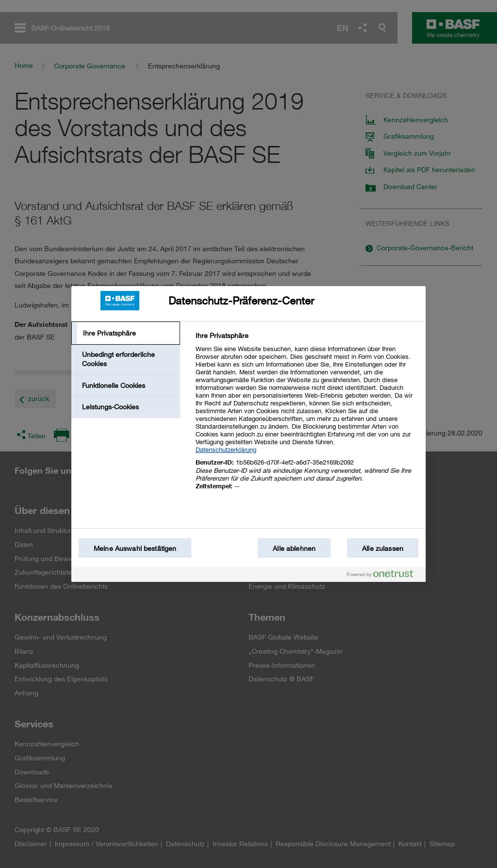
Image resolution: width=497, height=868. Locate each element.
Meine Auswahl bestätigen (135, 548)
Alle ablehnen (294, 548)
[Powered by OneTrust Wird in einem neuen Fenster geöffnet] (384, 576)
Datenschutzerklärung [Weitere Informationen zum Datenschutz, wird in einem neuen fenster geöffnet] (226, 450)
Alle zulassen (383, 548)
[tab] (126, 333)
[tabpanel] (306, 416)
